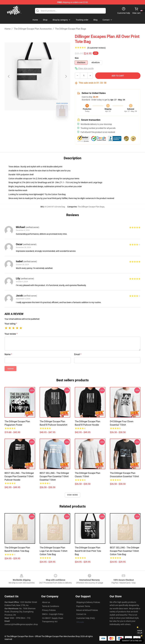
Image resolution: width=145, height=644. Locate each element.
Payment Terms (83, 606)
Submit (10, 369)
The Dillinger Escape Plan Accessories (33, 29)
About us (46, 602)
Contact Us (81, 614)
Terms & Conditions (51, 606)
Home (8, 29)
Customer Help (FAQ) (86, 618)
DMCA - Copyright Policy (53, 614)
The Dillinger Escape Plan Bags (71, 29)
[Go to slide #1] (30, 125)
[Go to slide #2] (45, 125)
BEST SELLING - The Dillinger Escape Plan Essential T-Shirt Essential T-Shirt (54, 476)
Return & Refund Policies (87, 610)
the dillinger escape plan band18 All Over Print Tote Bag (88, 551)
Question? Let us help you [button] (132, 641)
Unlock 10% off (140, 632)
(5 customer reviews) (96, 48)
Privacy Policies (49, 610)
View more (73, 495)
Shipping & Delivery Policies (88, 602)
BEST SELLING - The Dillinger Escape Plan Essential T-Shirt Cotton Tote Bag (125, 551)
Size (77, 58)
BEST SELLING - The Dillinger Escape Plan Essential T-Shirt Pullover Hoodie (19, 476)
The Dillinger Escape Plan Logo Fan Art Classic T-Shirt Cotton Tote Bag (53, 551)
